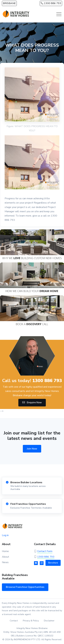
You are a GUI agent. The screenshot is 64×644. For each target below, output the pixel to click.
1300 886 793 (51, 3)
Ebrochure (53, 563)
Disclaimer (49, 621)
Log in (5, 535)
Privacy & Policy (31, 621)
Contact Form (45, 551)
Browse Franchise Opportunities (25, 587)
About (6, 557)
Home (5, 551)
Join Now (32, 449)
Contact (14, 621)
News (5, 562)
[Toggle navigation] (59, 14)
